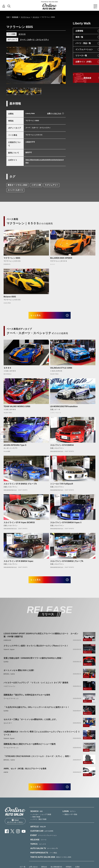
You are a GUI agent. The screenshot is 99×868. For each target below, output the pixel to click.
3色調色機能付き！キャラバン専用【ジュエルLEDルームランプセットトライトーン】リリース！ (42, 737)
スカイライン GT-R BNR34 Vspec (18, 563)
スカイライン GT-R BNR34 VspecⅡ (66, 524)
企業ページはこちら (54, 113)
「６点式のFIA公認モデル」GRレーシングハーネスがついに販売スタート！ (36, 711)
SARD (6, 665)
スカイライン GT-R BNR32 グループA (20, 486)
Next (62, 66)
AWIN (6, 776)
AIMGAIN (7, 644)
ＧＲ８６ (7, 370)
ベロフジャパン (10, 690)
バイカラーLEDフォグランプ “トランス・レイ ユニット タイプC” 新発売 (36, 686)
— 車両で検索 (35, 822)
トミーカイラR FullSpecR (62, 486)
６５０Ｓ (36, 17)
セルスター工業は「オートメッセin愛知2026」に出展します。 (31, 723)
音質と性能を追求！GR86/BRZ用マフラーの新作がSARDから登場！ (33, 662)
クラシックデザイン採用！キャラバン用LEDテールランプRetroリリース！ (36, 649)
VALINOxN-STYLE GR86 (61, 370)
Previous (10, 66)
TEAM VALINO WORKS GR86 (17, 408)
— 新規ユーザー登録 (70, 820)
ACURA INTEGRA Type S (15, 447)
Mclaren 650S (10, 297)
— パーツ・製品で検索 (38, 824)
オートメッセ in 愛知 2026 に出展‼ (19, 674)
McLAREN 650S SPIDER (61, 258)
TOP (8, 17)
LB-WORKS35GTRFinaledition (64, 408)
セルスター (8, 727)
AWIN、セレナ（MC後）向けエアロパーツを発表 (25, 772)
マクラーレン (26, 17)
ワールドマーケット (11, 702)
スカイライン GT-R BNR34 (62, 447)
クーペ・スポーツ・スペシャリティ (34, 40)
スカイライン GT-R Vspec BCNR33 (19, 524)
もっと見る (39, 316)
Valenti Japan (9, 653)
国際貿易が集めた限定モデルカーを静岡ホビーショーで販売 (30, 748)
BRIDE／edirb (9, 677)
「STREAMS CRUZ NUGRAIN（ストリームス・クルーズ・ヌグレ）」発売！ (37, 760)
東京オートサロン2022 (18, 185)
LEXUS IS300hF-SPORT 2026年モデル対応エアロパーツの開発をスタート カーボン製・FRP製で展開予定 (41, 639)
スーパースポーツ (15, 190)
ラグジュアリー (51, 185)
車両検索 (15, 17)
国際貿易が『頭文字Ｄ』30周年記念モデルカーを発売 (27, 698)
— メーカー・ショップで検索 (41, 820)
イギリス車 (36, 185)
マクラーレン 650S (12, 258)
